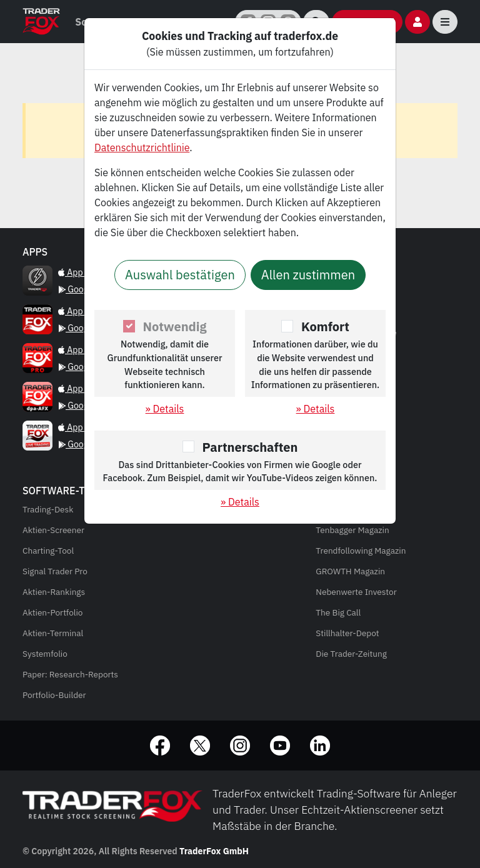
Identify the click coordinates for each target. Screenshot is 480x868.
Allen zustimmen (308, 275)
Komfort (325, 327)
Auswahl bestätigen (180, 275)
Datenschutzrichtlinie (142, 147)
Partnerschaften (250, 447)
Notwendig (175, 327)
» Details (165, 409)
